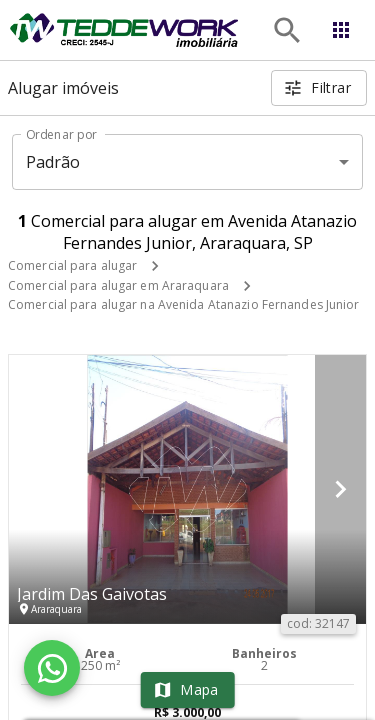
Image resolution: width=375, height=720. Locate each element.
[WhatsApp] (52, 668)
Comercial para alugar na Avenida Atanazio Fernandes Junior (184, 304)
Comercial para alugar (72, 265)
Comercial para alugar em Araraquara (118, 285)
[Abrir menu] (341, 30)
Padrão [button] (53, 162)
